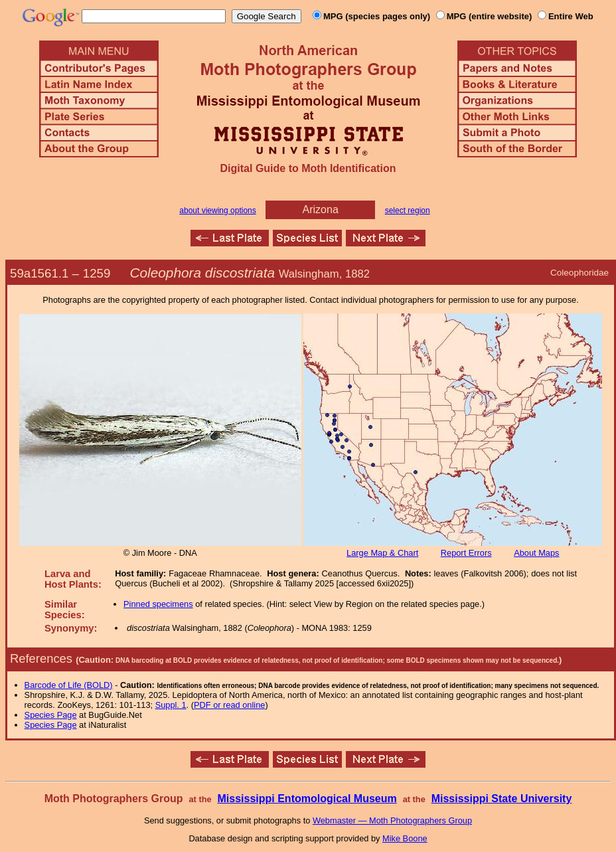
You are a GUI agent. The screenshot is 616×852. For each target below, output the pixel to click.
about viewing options (217, 211)
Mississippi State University (502, 799)
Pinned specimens (158, 604)
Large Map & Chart (382, 553)
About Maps (536, 553)
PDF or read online (229, 705)
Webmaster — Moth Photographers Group (392, 820)
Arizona (321, 210)
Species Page (51, 715)
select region (408, 211)
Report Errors (466, 553)
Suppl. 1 (171, 705)
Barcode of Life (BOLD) (69, 685)
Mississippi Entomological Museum (307, 799)
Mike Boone (405, 838)
